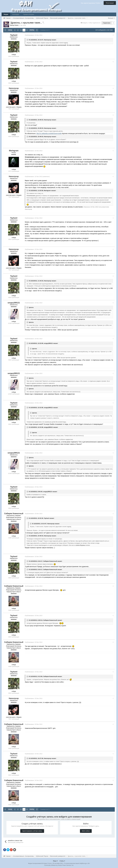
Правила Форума (29, 14)
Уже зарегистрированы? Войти (91, 3)
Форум (6, 14)
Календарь (16, 14)
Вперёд (32, 30)
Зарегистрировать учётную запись (32, 831)
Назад (10, 30)
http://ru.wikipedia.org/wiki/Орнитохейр (50, 133)
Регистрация (110, 3)
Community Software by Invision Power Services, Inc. (59, 865)
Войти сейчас (86, 831)
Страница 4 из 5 (45, 30)
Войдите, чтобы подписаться (91, 23)
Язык (55, 861)
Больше (111, 18)
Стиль (62, 861)
